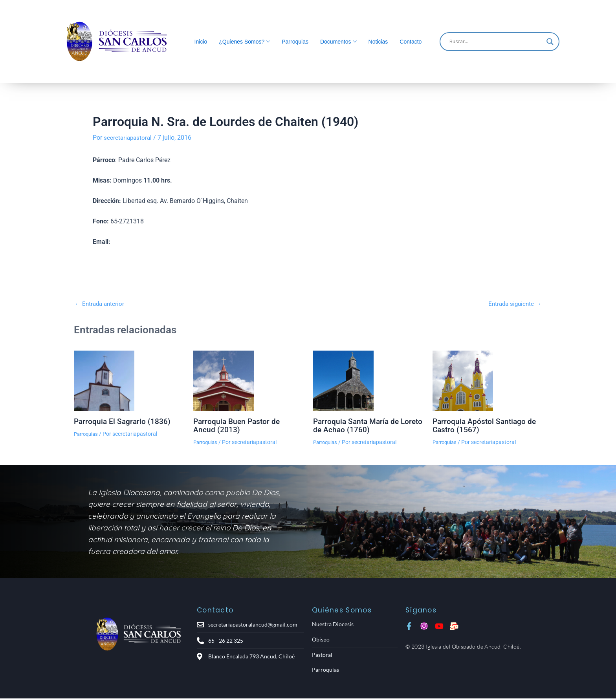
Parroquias (295, 42)
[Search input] (496, 42)
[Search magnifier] (550, 42)
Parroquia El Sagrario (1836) (123, 421)
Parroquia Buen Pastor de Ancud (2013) (238, 425)
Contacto (411, 42)
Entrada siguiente (513, 304)
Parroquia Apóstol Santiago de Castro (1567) (486, 425)
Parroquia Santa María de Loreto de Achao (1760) (358, 425)
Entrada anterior (101, 304)
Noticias (378, 42)
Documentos (336, 42)
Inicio (201, 42)
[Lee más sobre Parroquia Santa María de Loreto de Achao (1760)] (368, 381)
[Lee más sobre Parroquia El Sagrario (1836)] (129, 381)
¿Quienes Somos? (242, 42)
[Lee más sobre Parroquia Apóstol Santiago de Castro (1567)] (487, 381)
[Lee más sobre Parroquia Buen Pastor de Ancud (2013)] (248, 381)
